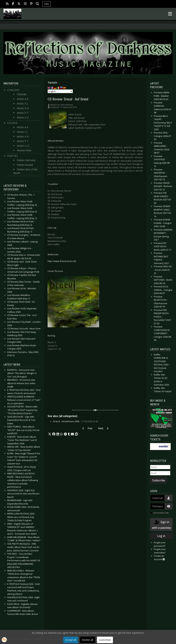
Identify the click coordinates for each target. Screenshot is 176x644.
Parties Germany (26, 160)
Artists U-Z (23, 117)
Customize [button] (105, 640)
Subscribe (159, 480)
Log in (161, 536)
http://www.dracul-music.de (62, 261)
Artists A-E (23, 99)
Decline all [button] (87, 640)
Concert (13, 90)
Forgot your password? (160, 544)
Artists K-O (23, 108)
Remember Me (161, 513)
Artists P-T (23, 113)
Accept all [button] (71, 640)
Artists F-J (22, 104)
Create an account (159, 558)
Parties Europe (25, 165)
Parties (13, 156)
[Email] (160, 473)
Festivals (22, 94)
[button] (50, 434)
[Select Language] (60, 91)
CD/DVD (12, 123)
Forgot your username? (160, 551)
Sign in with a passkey (161, 525)
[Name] (160, 467)
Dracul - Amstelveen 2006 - (76, 421)
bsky (47, 4)
